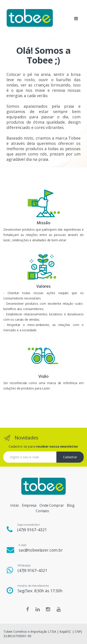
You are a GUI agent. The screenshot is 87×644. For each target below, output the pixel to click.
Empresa (29, 505)
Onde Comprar (52, 505)
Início (15, 505)
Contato (42, 511)
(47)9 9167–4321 (32, 530)
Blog (71, 505)
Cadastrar (70, 457)
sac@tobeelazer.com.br (41, 550)
